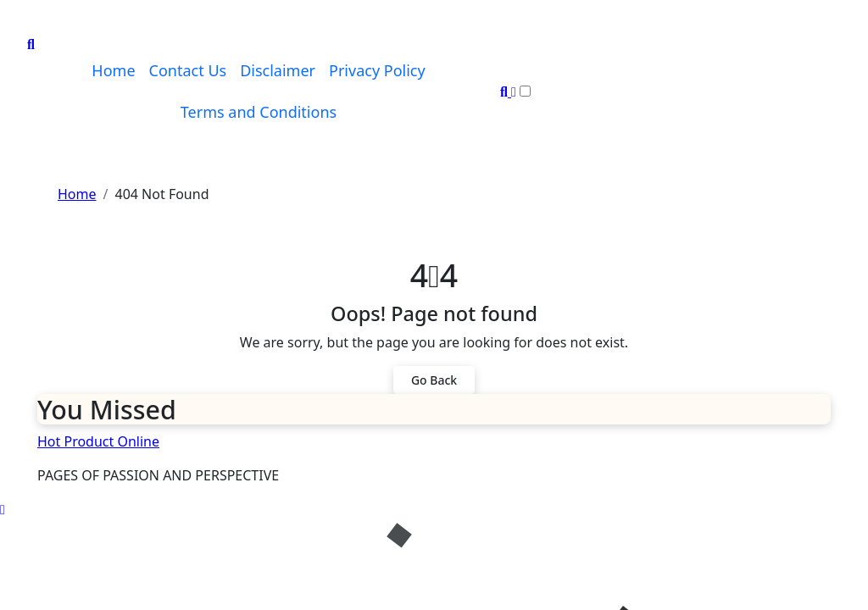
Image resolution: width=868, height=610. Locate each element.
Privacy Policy (377, 70)
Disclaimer (278, 70)
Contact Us (188, 70)
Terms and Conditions (259, 112)
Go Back (434, 380)
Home (113, 70)
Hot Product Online (98, 441)
